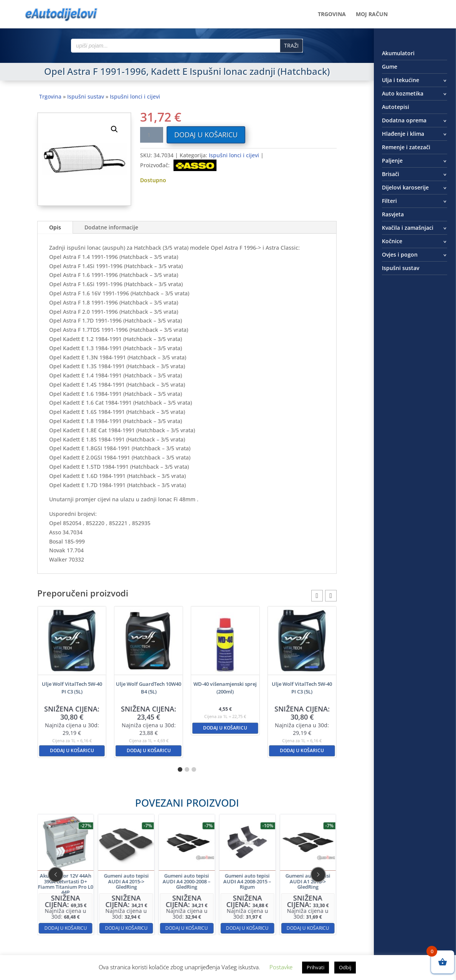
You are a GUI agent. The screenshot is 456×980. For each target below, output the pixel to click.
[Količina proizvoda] (152, 135)
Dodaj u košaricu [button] (72, 750)
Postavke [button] (281, 967)
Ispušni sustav (86, 96)
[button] (114, 129)
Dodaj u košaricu (206, 135)
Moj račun (372, 15)
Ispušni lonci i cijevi (135, 96)
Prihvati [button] (316, 967)
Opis (55, 227)
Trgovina (332, 15)
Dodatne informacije (111, 227)
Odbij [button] (345, 967)
